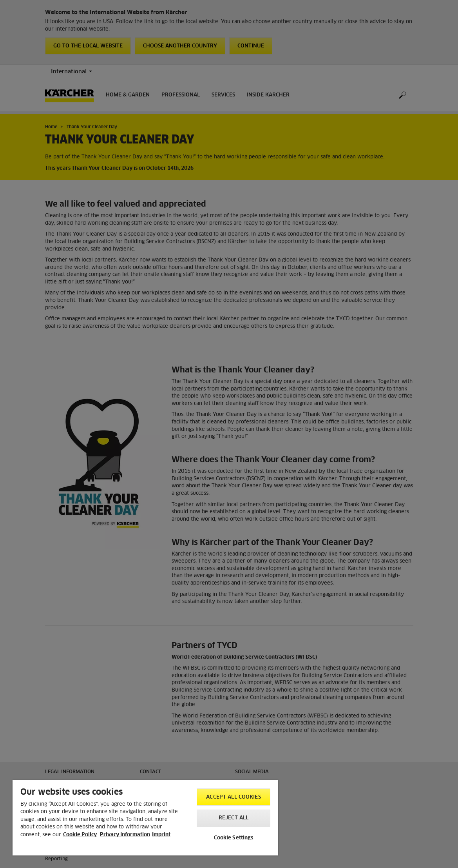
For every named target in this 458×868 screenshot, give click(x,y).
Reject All (234, 818)
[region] (145, 818)
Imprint (161, 835)
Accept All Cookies (233, 797)
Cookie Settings (234, 838)
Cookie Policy (80, 835)
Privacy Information (125, 835)
